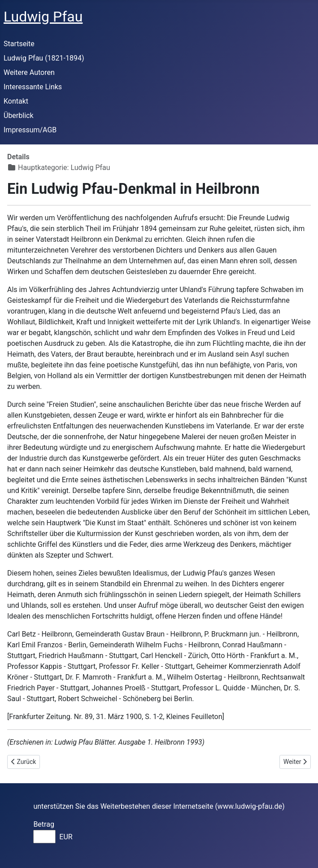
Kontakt (16, 101)
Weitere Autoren (29, 72)
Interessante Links (33, 87)
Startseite (19, 44)
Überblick (19, 116)
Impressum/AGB (30, 130)
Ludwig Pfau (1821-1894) (44, 58)
